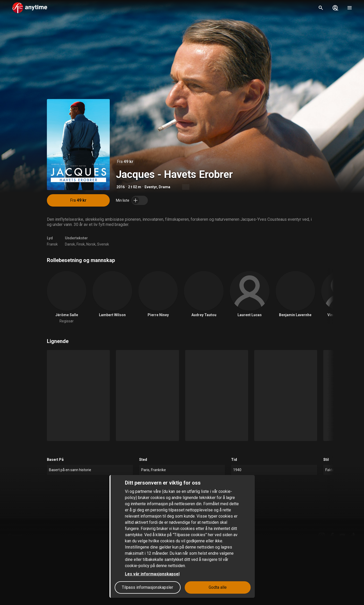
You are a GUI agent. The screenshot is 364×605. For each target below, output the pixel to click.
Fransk (52, 244)
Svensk (103, 244)
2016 (121, 187)
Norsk (91, 244)
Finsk (81, 244)
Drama (164, 187)
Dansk (70, 244)
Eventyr (151, 187)
